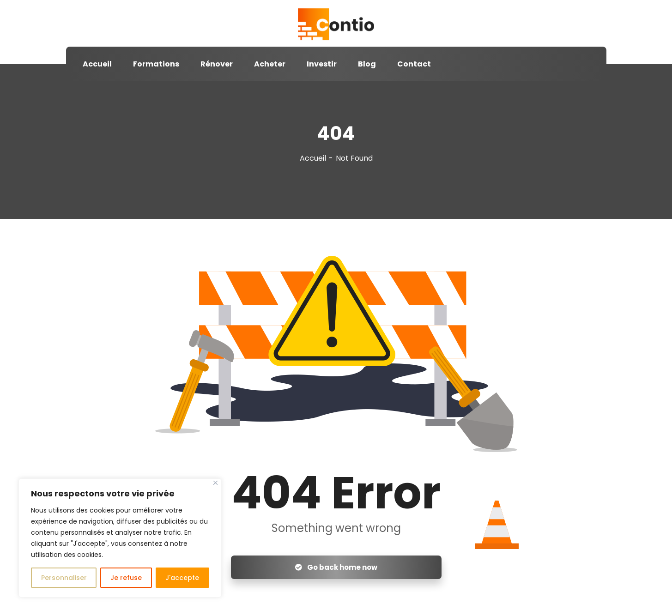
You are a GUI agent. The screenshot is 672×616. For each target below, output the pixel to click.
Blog (367, 64)
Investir (322, 64)
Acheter (270, 64)
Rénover (217, 64)
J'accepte (182, 578)
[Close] (215, 483)
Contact (414, 64)
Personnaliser (64, 578)
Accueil (97, 64)
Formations (156, 64)
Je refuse (126, 578)
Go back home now (336, 567)
